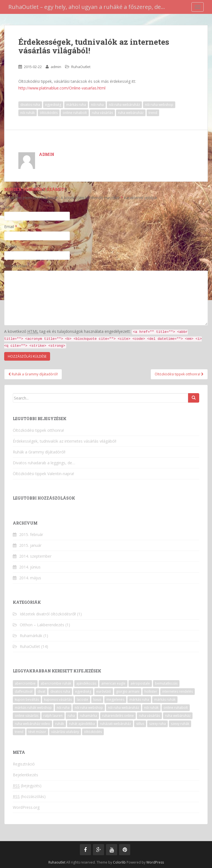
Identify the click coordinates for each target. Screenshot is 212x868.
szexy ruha (157, 724)
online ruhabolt (75, 113)
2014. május (30, 578)
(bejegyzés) (27, 786)
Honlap (11, 246)
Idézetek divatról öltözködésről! (48, 614)
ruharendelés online (118, 716)
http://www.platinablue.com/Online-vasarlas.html (62, 88)
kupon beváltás (27, 699)
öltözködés (49, 113)
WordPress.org (26, 807)
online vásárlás (27, 716)
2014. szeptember (35, 556)
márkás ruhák (165, 699)
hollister (151, 691)
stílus (140, 724)
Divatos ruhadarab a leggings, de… (44, 463)
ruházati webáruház (115, 724)
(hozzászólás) (29, 796)
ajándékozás (86, 683)
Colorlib (119, 862)
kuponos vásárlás (58, 699)
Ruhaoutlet (57, 862)
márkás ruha (76, 105)
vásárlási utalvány (65, 732)
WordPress (155, 862)
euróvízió (104, 691)
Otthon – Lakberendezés (42, 625)
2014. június (30, 567)
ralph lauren (53, 716)
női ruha (97, 105)
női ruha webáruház (124, 105)
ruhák (60, 724)
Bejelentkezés (25, 775)
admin (56, 67)
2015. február (31, 534)
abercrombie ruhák (56, 683)
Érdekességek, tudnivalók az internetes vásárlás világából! (65, 441)
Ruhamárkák (31, 636)
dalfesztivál (24, 691)
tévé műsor (37, 732)
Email (11, 227)
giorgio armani (128, 691)
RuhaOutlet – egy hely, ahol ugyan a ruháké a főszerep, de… (87, 7)
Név (9, 207)
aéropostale (140, 683)
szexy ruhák (180, 724)
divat (41, 691)
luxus (97, 699)
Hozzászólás (16, 266)
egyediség (53, 105)
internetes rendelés (178, 691)
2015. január (30, 545)
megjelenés (115, 699)
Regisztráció (24, 764)
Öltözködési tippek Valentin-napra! (43, 474)
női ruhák (28, 113)
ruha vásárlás (102, 113)
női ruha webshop (159, 105)
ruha (71, 716)
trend (153, 113)
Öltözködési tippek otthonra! (179, 374)
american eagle (113, 683)
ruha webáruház (131, 113)
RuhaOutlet (81, 67)
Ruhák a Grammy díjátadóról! (33, 374)
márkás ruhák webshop (33, 708)
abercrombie (25, 683)
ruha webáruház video (32, 724)
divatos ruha (30, 105)
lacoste (82, 699)
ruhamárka (88, 716)
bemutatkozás (166, 683)
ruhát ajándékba (82, 724)
